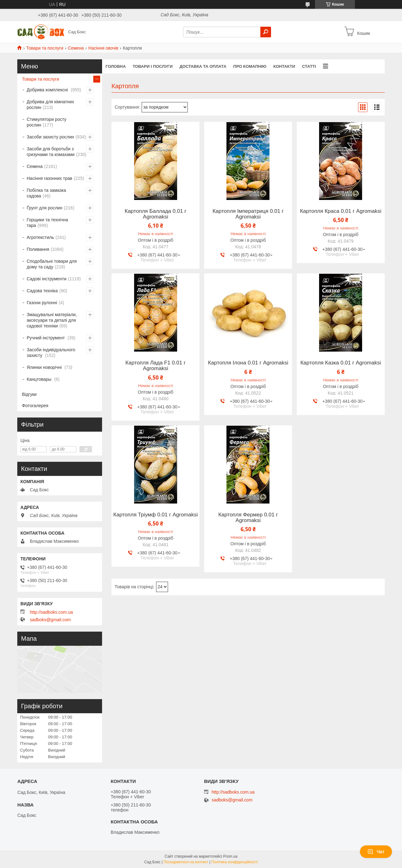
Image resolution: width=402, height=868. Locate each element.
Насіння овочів (103, 48)
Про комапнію (250, 66)
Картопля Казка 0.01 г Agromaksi (341, 363)
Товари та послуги (45, 48)
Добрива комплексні (48, 90)
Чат (376, 852)
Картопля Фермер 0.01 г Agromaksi (248, 518)
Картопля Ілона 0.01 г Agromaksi (248, 363)
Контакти (284, 66)
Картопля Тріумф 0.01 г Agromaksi (156, 515)
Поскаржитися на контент (186, 862)
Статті (309, 66)
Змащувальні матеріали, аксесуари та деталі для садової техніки (52, 320)
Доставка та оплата (203, 66)
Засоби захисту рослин (50, 137)
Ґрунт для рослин (45, 208)
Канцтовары (40, 379)
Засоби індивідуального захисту (51, 353)
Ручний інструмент (46, 338)
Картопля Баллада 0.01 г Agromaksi (156, 214)
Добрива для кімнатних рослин (50, 105)
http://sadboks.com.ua (51, 612)
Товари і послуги (152, 66)
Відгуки (29, 394)
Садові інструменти (47, 279)
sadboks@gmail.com (50, 620)
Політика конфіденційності (235, 862)
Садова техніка (42, 291)
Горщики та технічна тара (47, 223)
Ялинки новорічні (45, 367)
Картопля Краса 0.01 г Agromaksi (341, 211)
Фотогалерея (35, 406)
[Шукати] (266, 32)
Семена (76, 48)
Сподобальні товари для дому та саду (52, 264)
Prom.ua (230, 856)
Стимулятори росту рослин (46, 122)
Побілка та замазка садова (46, 193)
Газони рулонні (42, 303)
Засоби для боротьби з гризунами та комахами (51, 152)
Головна (116, 66)
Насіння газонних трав (49, 178)
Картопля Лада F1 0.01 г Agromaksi (155, 366)
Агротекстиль (40, 237)
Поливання (38, 249)
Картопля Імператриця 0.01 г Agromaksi (248, 214)
